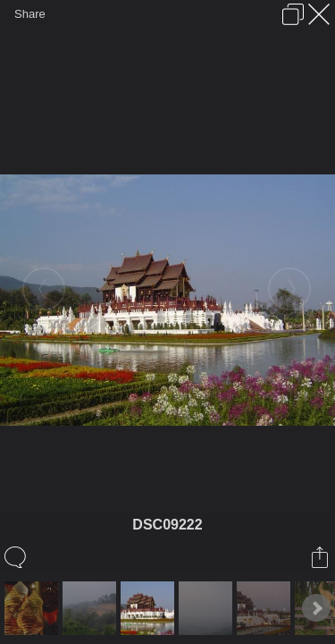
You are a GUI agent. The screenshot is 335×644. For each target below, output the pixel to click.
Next (316, 608)
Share (30, 14)
